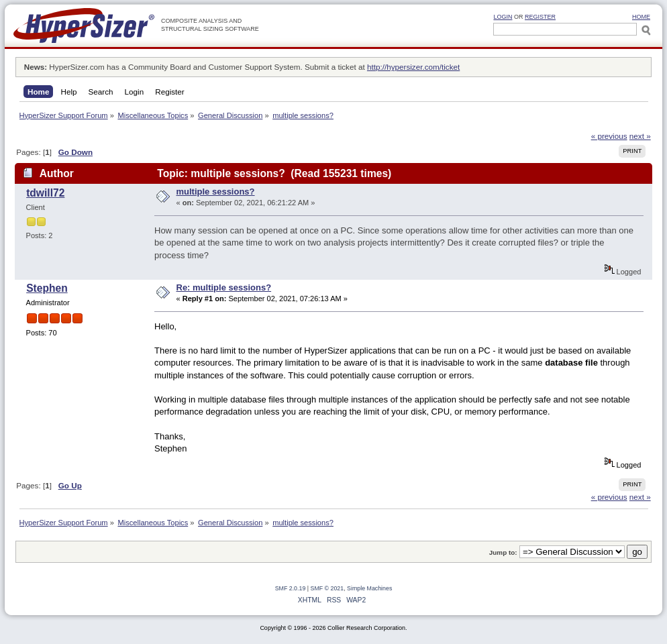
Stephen (47, 288)
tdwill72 (45, 193)
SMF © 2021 (327, 588)
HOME (641, 17)
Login (503, 17)
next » (640, 136)
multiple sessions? (216, 192)
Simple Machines (369, 588)
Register (540, 17)
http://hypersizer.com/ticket (413, 67)
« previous (609, 136)
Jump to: (503, 552)
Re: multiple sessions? (224, 287)
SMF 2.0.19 (291, 588)
